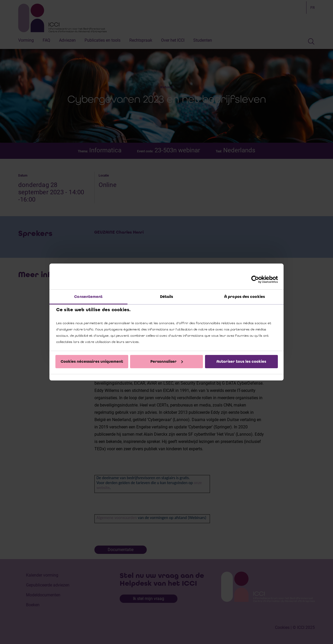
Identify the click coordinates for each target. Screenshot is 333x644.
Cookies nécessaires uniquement (92, 361)
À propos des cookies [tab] (245, 297)
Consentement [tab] (88, 297)
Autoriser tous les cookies (241, 361)
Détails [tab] (167, 297)
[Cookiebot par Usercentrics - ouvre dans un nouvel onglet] (255, 279)
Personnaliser (167, 361)
